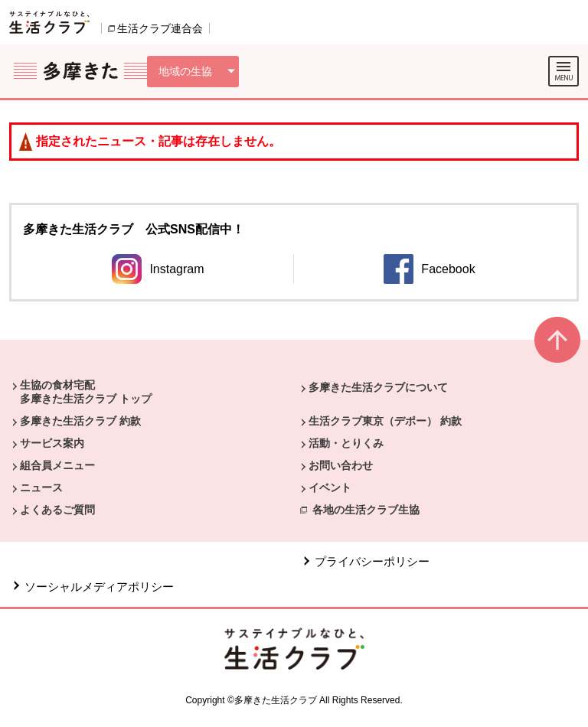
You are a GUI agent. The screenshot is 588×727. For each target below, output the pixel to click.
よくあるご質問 (57, 510)
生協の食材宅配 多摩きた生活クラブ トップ (86, 392)
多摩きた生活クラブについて (378, 387)
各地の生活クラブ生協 (366, 510)
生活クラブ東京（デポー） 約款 (385, 421)
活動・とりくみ (346, 443)
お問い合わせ (341, 465)
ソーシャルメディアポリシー (99, 587)
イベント (330, 487)
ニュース (41, 487)
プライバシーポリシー (372, 561)
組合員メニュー (57, 465)
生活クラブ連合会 (160, 28)
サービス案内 (52, 443)
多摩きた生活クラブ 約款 (80, 421)
